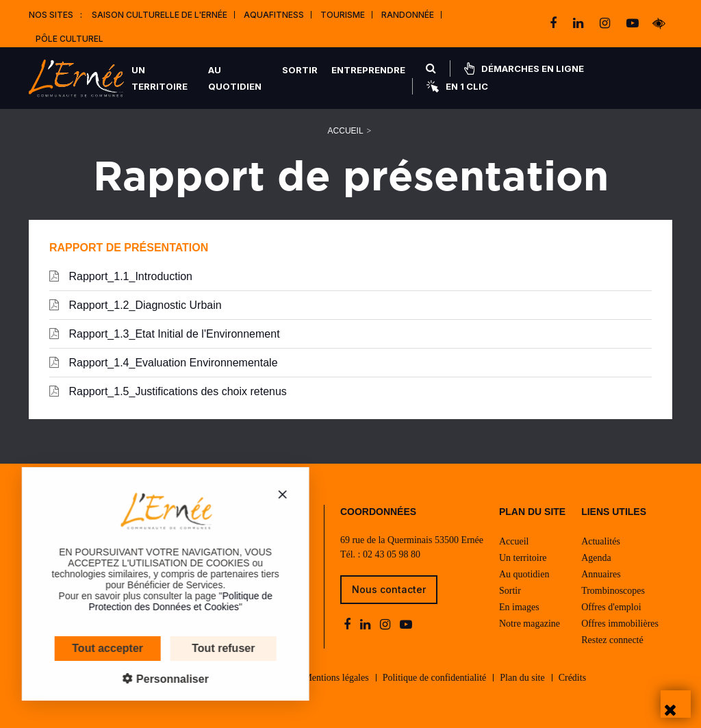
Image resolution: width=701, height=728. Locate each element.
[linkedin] (579, 23)
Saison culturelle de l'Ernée (160, 15)
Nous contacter (389, 589)
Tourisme (343, 15)
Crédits (572, 678)
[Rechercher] (431, 68)
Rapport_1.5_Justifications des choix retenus (168, 391)
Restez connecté (612, 640)
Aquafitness (274, 15)
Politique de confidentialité (435, 678)
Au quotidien (235, 78)
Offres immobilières (620, 624)
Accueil (346, 131)
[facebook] (555, 23)
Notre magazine (530, 624)
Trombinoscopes (613, 591)
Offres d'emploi (611, 607)
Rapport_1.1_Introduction (121, 276)
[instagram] (606, 23)
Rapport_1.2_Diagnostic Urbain (136, 305)
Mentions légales (336, 678)
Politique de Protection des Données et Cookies (140, 601)
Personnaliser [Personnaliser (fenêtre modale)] (131, 679)
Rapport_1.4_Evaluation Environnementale (164, 362)
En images (519, 607)
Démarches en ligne (524, 68)
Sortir (300, 70)
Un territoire (160, 78)
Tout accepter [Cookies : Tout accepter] (68, 648)
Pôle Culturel (69, 39)
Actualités (601, 541)
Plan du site (522, 678)
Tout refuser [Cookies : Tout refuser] (183, 648)
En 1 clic (457, 86)
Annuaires (601, 574)
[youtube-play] (633, 23)
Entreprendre (368, 70)
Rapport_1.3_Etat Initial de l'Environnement (165, 334)
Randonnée (408, 15)
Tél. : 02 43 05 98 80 (380, 554)
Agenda (596, 558)
